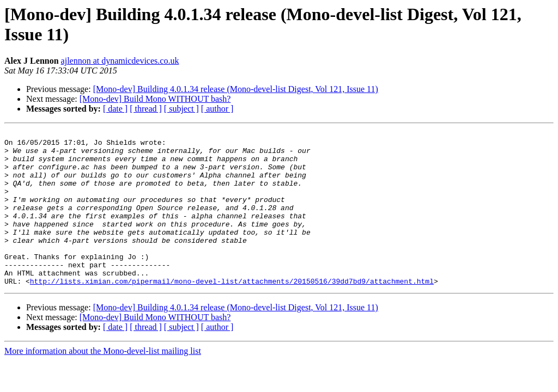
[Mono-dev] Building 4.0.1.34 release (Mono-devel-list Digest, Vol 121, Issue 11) (236, 89)
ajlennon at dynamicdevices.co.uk (120, 61)
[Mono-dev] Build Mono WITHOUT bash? (155, 99)
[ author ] (217, 109)
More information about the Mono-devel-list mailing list (103, 382)
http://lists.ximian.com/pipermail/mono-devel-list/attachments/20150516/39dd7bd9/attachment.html (232, 312)
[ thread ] (146, 109)
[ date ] (115, 109)
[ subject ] (181, 109)
